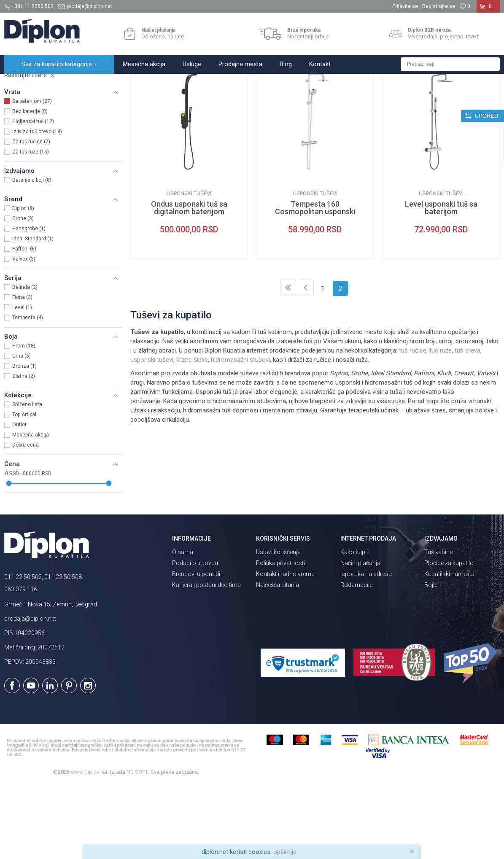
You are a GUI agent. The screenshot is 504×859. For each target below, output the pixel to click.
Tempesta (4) (28, 391)
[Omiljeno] (465, 6)
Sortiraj (331, 100)
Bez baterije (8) (30, 185)
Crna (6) (22, 430)
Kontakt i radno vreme (285, 648)
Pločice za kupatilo (449, 637)
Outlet (19, 498)
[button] (450, 64)
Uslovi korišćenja (278, 626)
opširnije (285, 852)
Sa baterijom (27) (32, 175)
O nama (183, 626)
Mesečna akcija (31, 509)
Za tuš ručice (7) (31, 215)
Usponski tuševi (31, 126)
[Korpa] (488, 10)
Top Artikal (24, 488)
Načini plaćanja (360, 637)
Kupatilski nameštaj (450, 648)
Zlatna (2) (24, 450)
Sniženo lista (27, 478)
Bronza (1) (24, 440)
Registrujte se (439, 6)
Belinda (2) (25, 361)
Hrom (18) (24, 420)
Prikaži (410, 100)
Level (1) (22, 381)
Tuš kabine (438, 626)
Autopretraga (295, 100)
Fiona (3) (22, 371)
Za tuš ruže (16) (31, 226)
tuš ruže (441, 424)
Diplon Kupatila (23, 83)
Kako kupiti (355, 626)
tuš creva (468, 424)
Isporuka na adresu (366, 648)
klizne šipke (192, 434)
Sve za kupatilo (66, 83)
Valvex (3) (24, 333)
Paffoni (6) (24, 323)
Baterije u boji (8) (32, 254)
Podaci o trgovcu (195, 637)
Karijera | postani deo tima (206, 659)
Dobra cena (26, 519)
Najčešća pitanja (278, 659)
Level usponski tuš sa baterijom (441, 282)
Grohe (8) (23, 292)
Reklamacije (356, 659)
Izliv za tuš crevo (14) (37, 205)
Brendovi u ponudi (196, 648)
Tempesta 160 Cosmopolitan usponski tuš (315, 285)
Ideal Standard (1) (33, 312)
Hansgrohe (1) (29, 302)
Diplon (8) (23, 282)
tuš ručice (413, 424)
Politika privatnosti (280, 637)
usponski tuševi (152, 434)
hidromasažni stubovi (240, 434)
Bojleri (433, 659)
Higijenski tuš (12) (33, 195)
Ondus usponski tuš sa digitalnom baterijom (189, 282)
